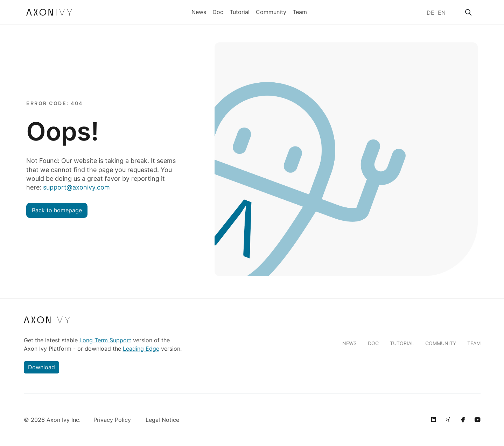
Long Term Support (105, 340)
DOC (373, 343)
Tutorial (240, 11)
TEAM (474, 343)
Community (271, 11)
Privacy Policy (112, 420)
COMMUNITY (441, 343)
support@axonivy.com (76, 187)
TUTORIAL (402, 343)
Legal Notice (162, 420)
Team (300, 11)
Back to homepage (57, 210)
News (199, 11)
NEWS (349, 343)
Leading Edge (141, 349)
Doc (218, 11)
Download (41, 367)
